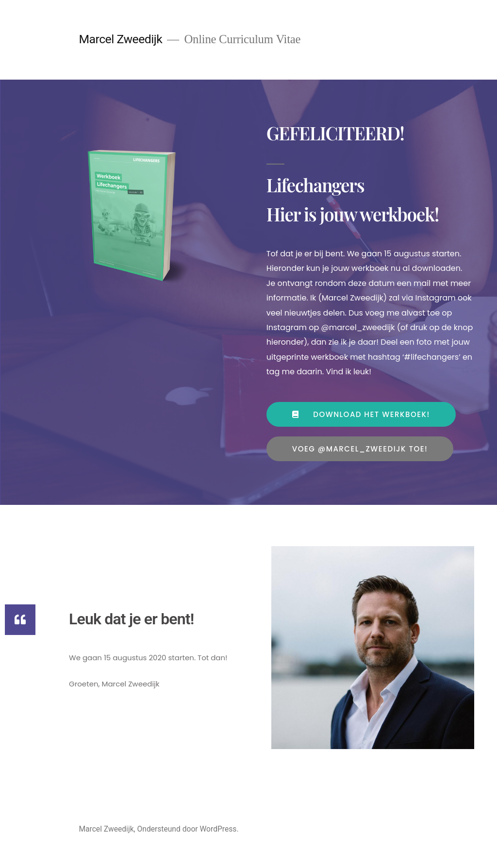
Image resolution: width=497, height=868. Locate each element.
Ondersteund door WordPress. (188, 829)
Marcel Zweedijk (120, 39)
